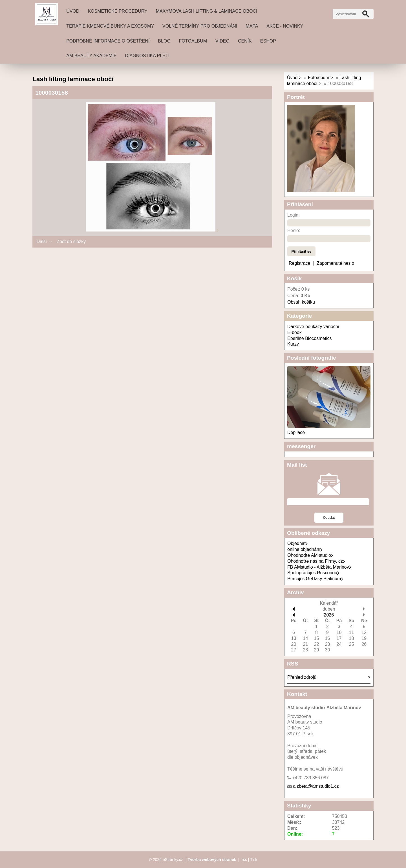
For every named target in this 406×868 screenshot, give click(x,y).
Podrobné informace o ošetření (108, 41)
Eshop (268, 41)
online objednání (305, 549)
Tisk (254, 860)
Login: (294, 215)
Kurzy (293, 344)
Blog (164, 41)
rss (244, 860)
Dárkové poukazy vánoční (313, 327)
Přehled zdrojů (302, 677)
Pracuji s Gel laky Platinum (315, 579)
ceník (245, 41)
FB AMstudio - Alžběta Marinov (319, 567)
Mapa (252, 26)
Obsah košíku (301, 302)
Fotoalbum (193, 41)
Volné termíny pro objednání (200, 26)
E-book (294, 332)
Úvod (73, 11)
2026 (329, 615)
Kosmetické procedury (117, 11)
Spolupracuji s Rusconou (313, 573)
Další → (45, 242)
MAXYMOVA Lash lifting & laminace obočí (207, 11)
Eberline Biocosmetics (309, 338)
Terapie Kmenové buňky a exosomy (110, 26)
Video (222, 41)
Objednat (298, 543)
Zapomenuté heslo (336, 263)
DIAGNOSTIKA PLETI (147, 56)
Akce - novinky (285, 26)
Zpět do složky (71, 242)
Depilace (296, 432)
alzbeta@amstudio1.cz (316, 786)
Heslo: (294, 231)
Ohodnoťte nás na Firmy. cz (316, 561)
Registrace (299, 263)
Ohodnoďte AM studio (310, 555)
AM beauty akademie (91, 56)
